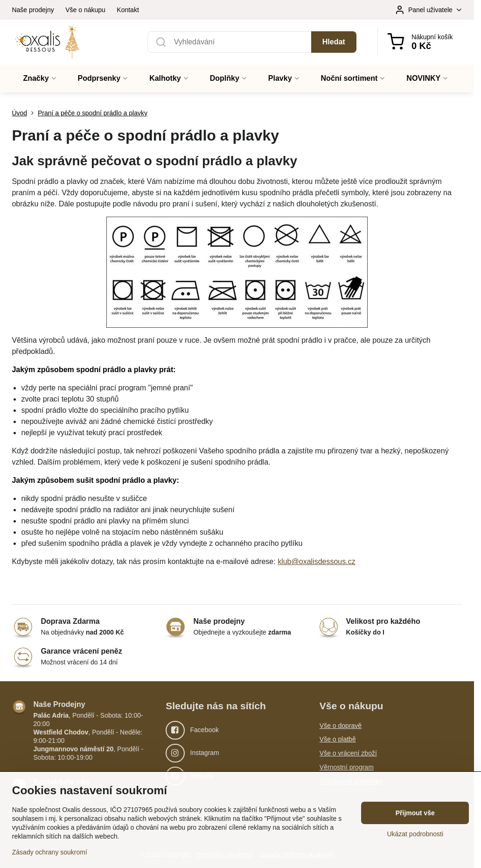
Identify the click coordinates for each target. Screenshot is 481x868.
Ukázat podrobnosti (415, 834)
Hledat (334, 42)
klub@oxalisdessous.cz (317, 561)
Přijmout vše (415, 813)
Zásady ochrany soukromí (50, 852)
